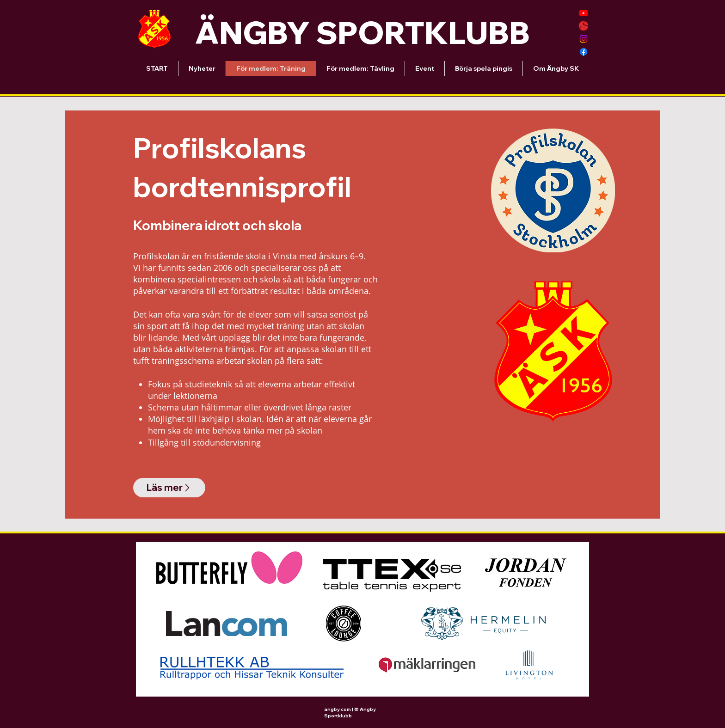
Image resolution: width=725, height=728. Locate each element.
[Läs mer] (169, 488)
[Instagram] (584, 39)
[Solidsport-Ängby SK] (584, 26)
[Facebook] (584, 52)
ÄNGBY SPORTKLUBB (362, 32)
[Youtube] (584, 13)
